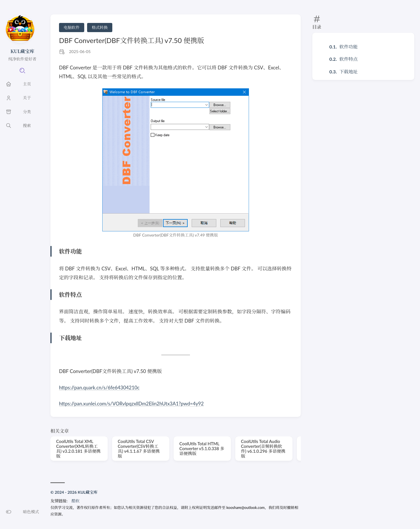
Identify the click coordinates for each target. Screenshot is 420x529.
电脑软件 (72, 27)
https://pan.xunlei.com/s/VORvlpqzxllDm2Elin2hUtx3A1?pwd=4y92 (132, 404)
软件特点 (349, 59)
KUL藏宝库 (22, 51)
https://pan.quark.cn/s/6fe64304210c (99, 388)
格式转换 (100, 27)
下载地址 (349, 72)
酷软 (76, 501)
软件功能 (349, 47)
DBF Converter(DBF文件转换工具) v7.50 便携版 (132, 40)
